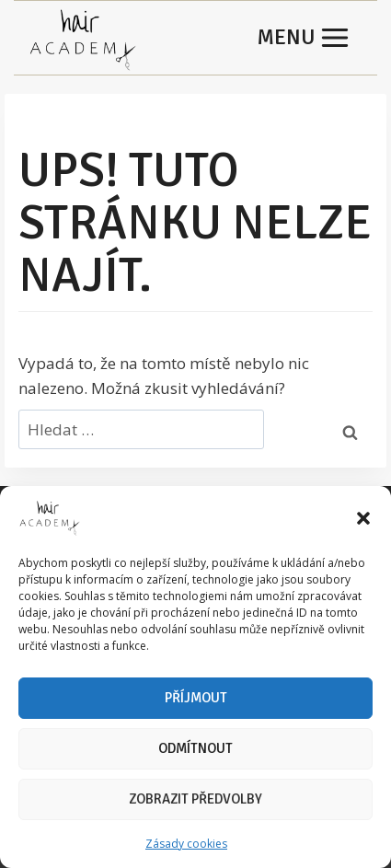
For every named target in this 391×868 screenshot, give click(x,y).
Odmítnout (195, 748)
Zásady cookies (186, 844)
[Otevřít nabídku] (304, 38)
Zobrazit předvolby (195, 799)
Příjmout (196, 698)
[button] (363, 518)
